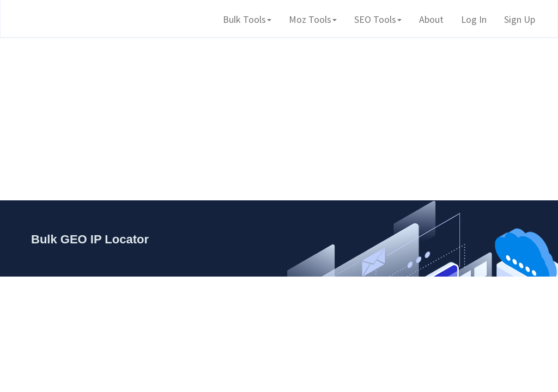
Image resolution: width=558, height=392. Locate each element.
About (431, 19)
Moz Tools (313, 19)
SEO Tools (378, 19)
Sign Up (520, 19)
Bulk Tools (247, 19)
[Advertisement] (279, 114)
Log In (474, 19)
